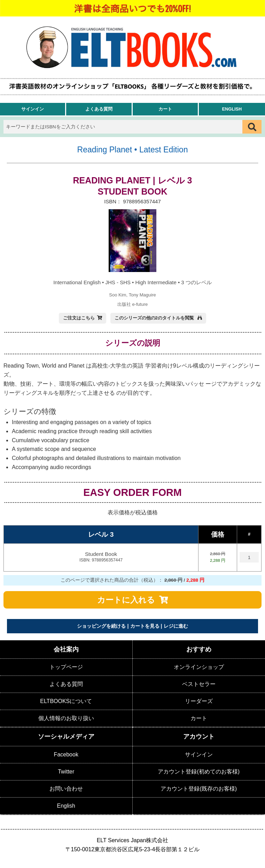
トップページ (66, 667)
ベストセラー (199, 684)
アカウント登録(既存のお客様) (199, 789)
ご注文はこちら (79, 318)
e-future (140, 304)
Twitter (66, 772)
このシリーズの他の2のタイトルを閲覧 (155, 318)
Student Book (101, 557)
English (232, 109)
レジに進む (176, 626)
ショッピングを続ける (101, 626)
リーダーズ (199, 701)
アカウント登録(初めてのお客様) (199, 772)
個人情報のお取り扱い (66, 718)
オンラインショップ (199, 667)
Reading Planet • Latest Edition (133, 150)
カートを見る (145, 626)
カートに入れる (126, 600)
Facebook (66, 754)
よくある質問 (99, 109)
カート (165, 109)
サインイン (33, 109)
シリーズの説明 (133, 343)
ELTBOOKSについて (66, 701)
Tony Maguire (142, 295)
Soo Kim (118, 295)
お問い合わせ (66, 789)
